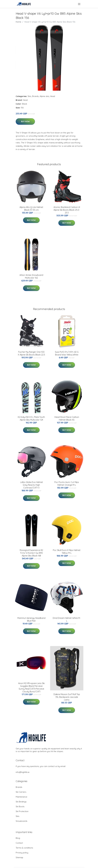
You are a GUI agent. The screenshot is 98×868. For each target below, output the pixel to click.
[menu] (79, 4)
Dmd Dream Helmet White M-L (67, 619)
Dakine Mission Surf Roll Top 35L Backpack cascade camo (67, 697)
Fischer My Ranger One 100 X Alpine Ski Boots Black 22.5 (31, 353)
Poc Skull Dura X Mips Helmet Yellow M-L (67, 552)
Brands (35, 96)
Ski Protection (22, 811)
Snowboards (22, 821)
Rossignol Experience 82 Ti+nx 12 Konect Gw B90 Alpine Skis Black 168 (31, 553)
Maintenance (21, 797)
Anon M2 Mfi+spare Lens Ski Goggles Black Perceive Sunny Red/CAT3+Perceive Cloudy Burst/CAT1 (31, 687)
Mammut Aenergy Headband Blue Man (31, 619)
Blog (18, 838)
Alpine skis (44, 96)
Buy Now (25, 121)
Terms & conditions (24, 848)
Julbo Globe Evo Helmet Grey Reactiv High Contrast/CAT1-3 (31, 485)
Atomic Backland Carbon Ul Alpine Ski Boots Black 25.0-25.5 (67, 210)
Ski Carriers (21, 792)
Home (18, 22)
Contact (19, 843)
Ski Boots (20, 806)
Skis (29, 96)
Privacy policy (22, 853)
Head (53, 96)
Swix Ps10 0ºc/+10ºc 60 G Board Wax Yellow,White (67, 353)
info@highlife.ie (23, 772)
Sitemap (19, 857)
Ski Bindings (21, 802)
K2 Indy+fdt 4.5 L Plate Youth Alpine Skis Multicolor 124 (31, 418)
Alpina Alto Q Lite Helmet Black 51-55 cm (31, 209)
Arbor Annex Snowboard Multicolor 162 (31, 276)
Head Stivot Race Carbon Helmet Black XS (67, 418)
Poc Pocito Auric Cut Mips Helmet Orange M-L (67, 484)
